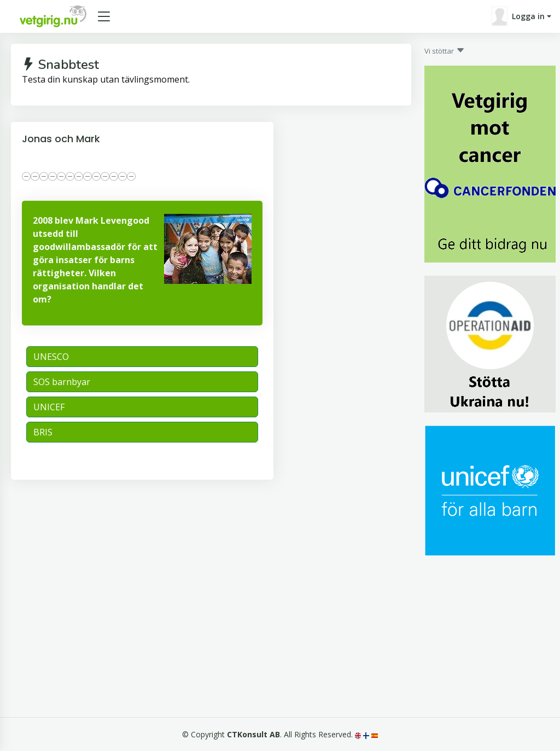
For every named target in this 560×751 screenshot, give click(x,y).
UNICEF (49, 407)
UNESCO (51, 357)
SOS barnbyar (62, 382)
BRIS (43, 432)
